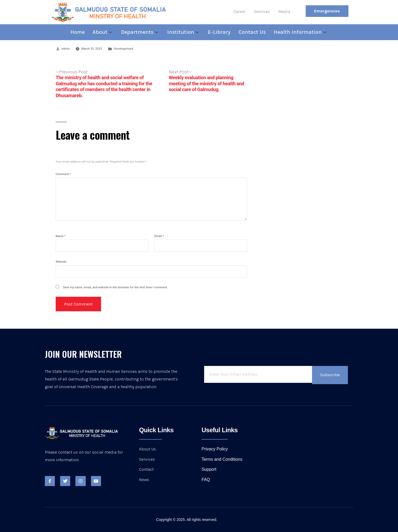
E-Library (219, 32)
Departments (140, 32)
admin (66, 49)
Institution (184, 32)
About (103, 32)
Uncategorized (123, 49)
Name (61, 236)
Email (159, 236)
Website (61, 262)
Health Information (301, 32)
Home (78, 32)
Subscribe (330, 375)
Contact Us (252, 32)
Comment (63, 174)
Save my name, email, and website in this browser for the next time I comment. (115, 287)
